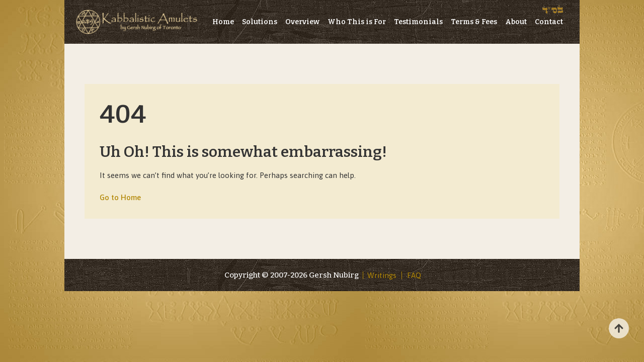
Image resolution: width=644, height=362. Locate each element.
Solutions (260, 22)
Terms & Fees (474, 22)
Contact (549, 22)
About (516, 22)
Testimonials (418, 22)
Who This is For (357, 22)
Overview (302, 22)
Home (223, 22)
